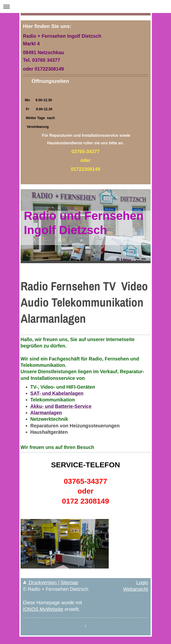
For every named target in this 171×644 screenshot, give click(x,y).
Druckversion (41, 582)
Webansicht (136, 589)
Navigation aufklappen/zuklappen (85, 6)
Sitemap (69, 582)
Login (142, 582)
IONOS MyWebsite (43, 609)
